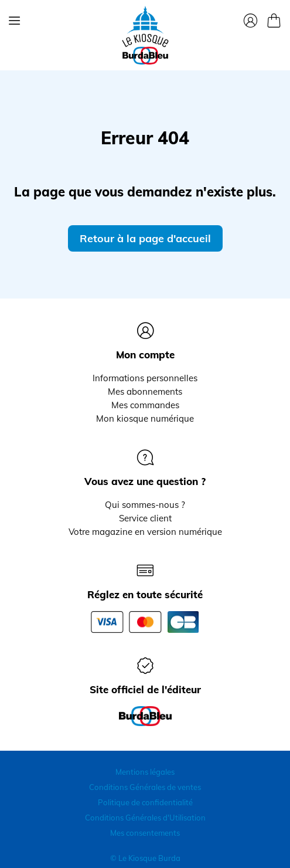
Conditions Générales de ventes (145, 787)
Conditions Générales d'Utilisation (145, 818)
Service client (145, 518)
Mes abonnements (145, 391)
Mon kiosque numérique (145, 418)
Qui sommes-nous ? (145, 505)
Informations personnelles (145, 378)
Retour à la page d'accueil (145, 238)
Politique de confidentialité (145, 802)
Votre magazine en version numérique (145, 532)
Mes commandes (145, 405)
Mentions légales (145, 772)
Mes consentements (145, 833)
